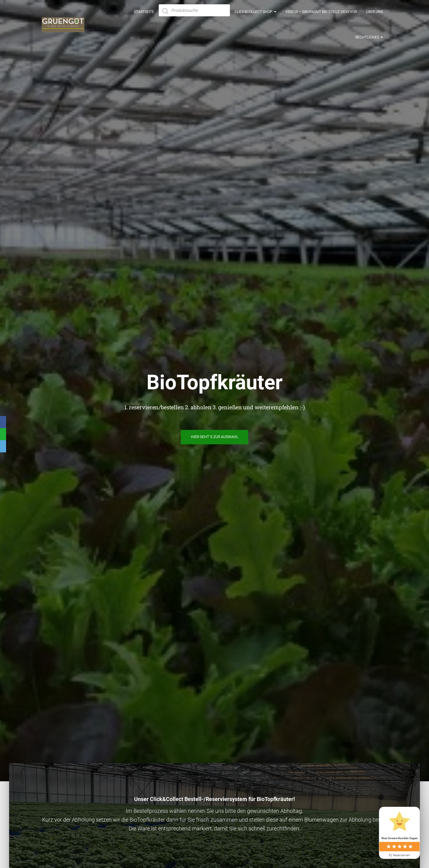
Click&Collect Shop (255, 15)
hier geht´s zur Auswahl (214, 439)
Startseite (144, 15)
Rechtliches (369, 41)
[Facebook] (3, 422)
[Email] (3, 446)
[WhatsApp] (3, 434)
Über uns (374, 15)
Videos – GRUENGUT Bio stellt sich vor (321, 15)
